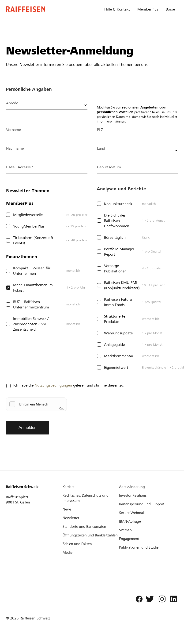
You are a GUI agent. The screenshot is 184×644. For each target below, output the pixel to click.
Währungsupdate (118, 333)
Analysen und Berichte (121, 189)
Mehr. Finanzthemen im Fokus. (33, 288)
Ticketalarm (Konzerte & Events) (33, 240)
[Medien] (90, 553)
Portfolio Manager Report (119, 252)
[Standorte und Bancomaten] (90, 527)
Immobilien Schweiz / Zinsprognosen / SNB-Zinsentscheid (31, 324)
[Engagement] (147, 539)
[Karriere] (90, 487)
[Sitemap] (147, 530)
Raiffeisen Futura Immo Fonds (118, 302)
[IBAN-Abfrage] (147, 521)
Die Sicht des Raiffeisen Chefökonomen (117, 221)
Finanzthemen (22, 257)
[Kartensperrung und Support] (147, 504)
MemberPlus (148, 9)
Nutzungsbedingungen (53, 385)
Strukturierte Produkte (115, 319)
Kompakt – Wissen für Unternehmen (32, 271)
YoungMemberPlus (29, 226)
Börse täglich (115, 237)
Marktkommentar (119, 356)
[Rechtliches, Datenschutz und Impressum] (90, 498)
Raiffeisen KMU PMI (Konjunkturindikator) (122, 285)
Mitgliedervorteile (28, 215)
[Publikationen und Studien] (147, 547)
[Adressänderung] (147, 487)
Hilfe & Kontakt (117, 9)
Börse (170, 9)
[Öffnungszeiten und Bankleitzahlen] (90, 535)
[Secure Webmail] (147, 513)
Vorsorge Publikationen (115, 268)
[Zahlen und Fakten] (90, 544)
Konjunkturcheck (118, 204)
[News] (90, 509)
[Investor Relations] (147, 496)
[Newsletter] (90, 518)
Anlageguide (114, 345)
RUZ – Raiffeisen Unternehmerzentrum (31, 304)
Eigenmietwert (116, 367)
